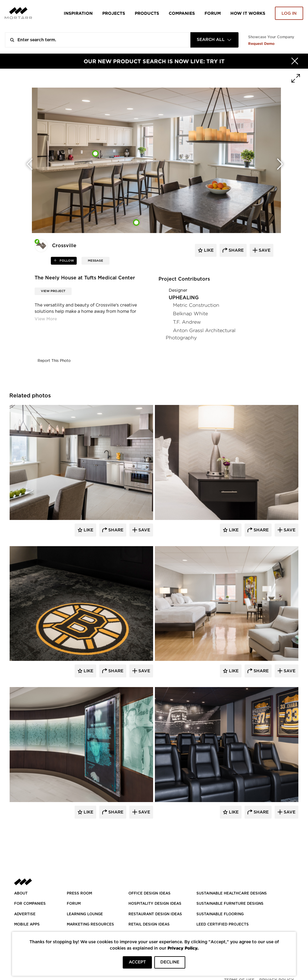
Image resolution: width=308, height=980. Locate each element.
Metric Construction (196, 305)
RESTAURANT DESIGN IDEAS (155, 914)
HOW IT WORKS (248, 13)
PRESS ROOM (79, 893)
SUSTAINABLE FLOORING (220, 914)
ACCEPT (137, 962)
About (21, 893)
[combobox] (214, 40)
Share (115, 530)
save (264, 250)
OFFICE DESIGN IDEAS (149, 893)
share (236, 250)
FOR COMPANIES (30, 904)
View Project (53, 291)
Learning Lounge (85, 914)
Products (147, 13)
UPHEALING (184, 298)
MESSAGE (95, 261)
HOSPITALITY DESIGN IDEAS (155, 904)
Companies (182, 13)
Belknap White (190, 314)
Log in (289, 14)
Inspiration (78, 13)
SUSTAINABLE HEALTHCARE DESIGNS (232, 893)
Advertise (25, 914)
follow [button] (66, 261)
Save (144, 530)
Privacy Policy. (183, 948)
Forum (213, 13)
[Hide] (295, 61)
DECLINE (170, 962)
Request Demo (261, 44)
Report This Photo (54, 361)
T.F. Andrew (187, 322)
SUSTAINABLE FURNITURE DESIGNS (230, 904)
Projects (114, 13)
